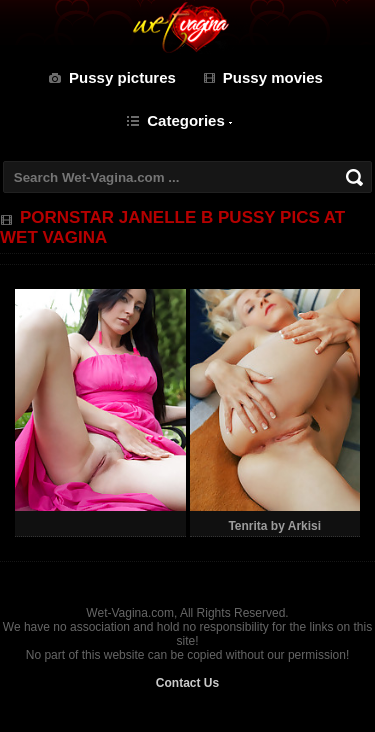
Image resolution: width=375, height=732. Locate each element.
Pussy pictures (122, 77)
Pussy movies (273, 77)
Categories (186, 120)
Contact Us (187, 683)
